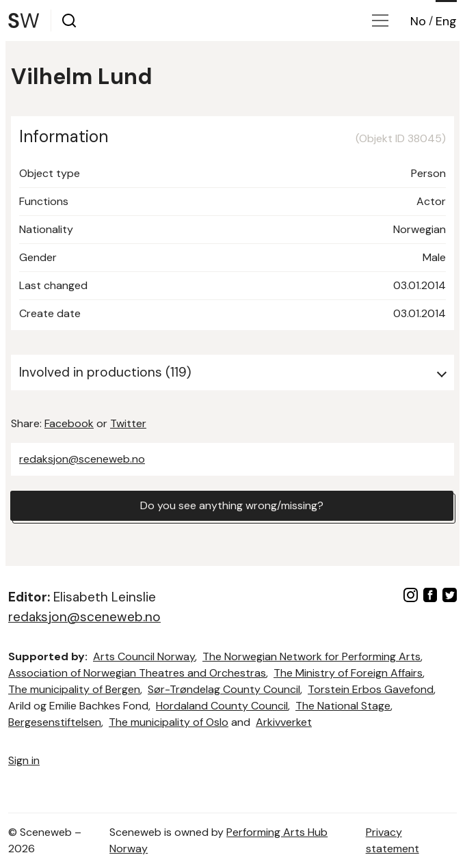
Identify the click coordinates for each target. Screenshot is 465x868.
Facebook (69, 423)
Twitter (128, 423)
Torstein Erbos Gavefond (371, 689)
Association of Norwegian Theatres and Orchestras (137, 673)
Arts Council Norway (144, 656)
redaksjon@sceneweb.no (82, 459)
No (418, 21)
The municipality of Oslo (169, 722)
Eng (446, 21)
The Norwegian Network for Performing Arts (311, 656)
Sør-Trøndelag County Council (224, 689)
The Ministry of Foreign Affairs (348, 673)
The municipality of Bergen (74, 689)
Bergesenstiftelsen (55, 722)
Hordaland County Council (222, 706)
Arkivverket (284, 722)
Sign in (24, 760)
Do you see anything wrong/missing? (232, 505)
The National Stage (343, 706)
